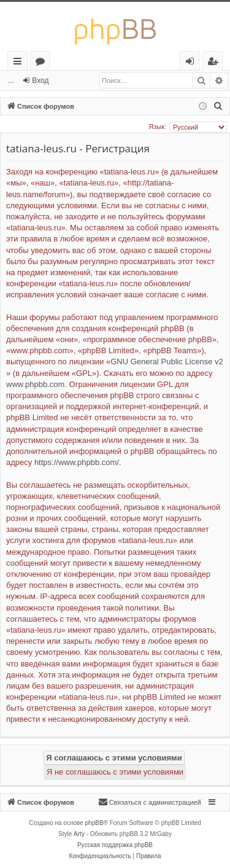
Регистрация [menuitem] (216, 63)
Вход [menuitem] (192, 63)
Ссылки (20, 63)
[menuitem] (218, 106)
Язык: (157, 127)
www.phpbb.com (35, 384)
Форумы (43, 63)
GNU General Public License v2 (167, 362)
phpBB (94, 823)
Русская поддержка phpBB (115, 845)
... (11, 80)
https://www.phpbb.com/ (77, 462)
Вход (40, 80)
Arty (79, 834)
